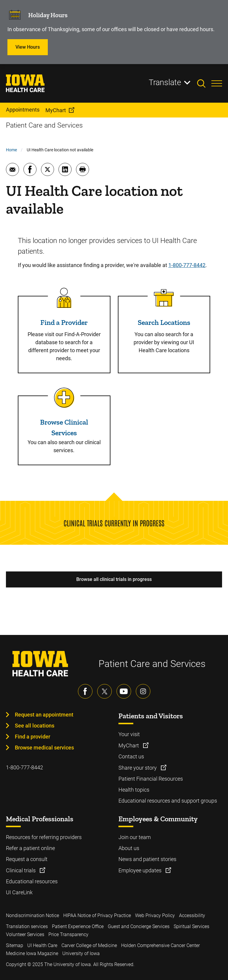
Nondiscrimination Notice (33, 915)
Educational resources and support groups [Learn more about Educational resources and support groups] (168, 801)
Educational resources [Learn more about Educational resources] (32, 881)
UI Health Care (42, 945)
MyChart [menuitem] (56, 110)
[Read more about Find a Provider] (64, 298)
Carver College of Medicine (89, 945)
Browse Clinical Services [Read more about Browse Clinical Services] (64, 427)
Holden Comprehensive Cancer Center (160, 945)
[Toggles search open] (204, 83)
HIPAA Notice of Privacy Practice (97, 915)
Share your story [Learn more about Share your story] (138, 768)
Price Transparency (68, 934)
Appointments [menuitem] (23, 110)
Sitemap (15, 945)
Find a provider (33, 737)
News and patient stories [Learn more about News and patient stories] (147, 859)
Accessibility (192, 915)
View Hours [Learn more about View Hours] (28, 47)
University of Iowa (81, 953)
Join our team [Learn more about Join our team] (135, 837)
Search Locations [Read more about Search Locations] (164, 322)
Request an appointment (44, 715)
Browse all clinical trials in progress (114, 579)
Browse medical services (44, 748)
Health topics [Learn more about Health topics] (134, 790)
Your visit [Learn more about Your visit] (129, 734)
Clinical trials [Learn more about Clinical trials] (21, 870)
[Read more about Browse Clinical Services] (64, 398)
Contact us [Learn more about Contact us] (131, 756)
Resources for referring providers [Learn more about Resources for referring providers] (44, 837)
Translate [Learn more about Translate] (165, 82)
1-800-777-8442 (187, 265)
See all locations (35, 726)
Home (11, 150)
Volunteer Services (25, 934)
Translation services (27, 926)
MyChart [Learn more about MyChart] (129, 745)
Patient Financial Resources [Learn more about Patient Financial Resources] (151, 779)
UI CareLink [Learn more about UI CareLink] (19, 892)
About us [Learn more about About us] (129, 848)
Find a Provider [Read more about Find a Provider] (64, 322)
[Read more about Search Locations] (164, 298)
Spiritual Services (191, 926)
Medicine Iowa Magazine (32, 953)
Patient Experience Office (78, 926)
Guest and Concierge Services (139, 926)
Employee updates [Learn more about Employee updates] (141, 870)
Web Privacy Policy (155, 915)
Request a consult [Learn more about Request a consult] (27, 859)
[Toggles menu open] (217, 83)
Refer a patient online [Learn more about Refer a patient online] (30, 848)
